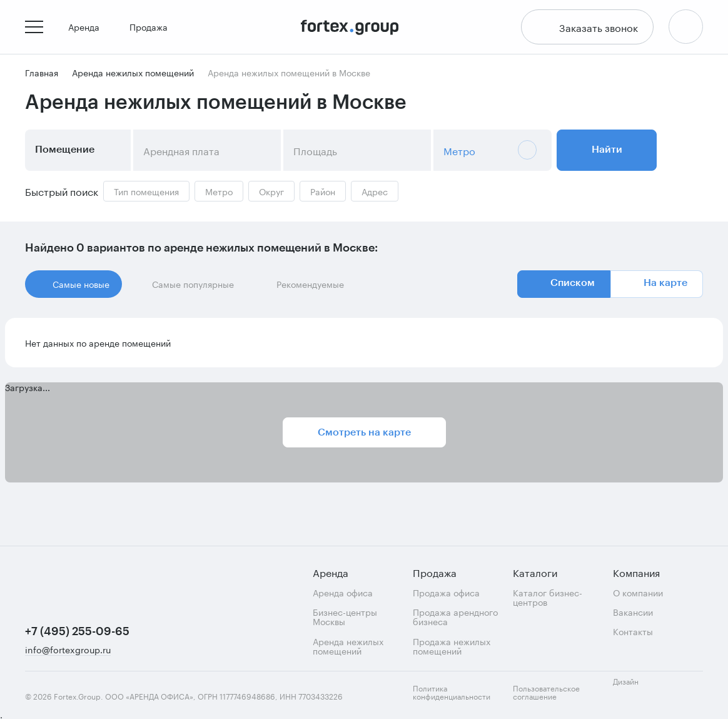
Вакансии (633, 612)
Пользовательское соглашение (546, 691)
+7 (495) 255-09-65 (77, 631)
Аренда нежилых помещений (348, 646)
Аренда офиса (343, 592)
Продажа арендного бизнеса (455, 617)
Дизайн (637, 688)
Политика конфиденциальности (452, 691)
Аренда (89, 28)
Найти (607, 151)
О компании (638, 592)
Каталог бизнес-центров (548, 597)
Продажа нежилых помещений (452, 646)
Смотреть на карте (364, 433)
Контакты (633, 631)
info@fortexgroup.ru (68, 650)
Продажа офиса (446, 592)
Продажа (154, 28)
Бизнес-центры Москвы (345, 617)
